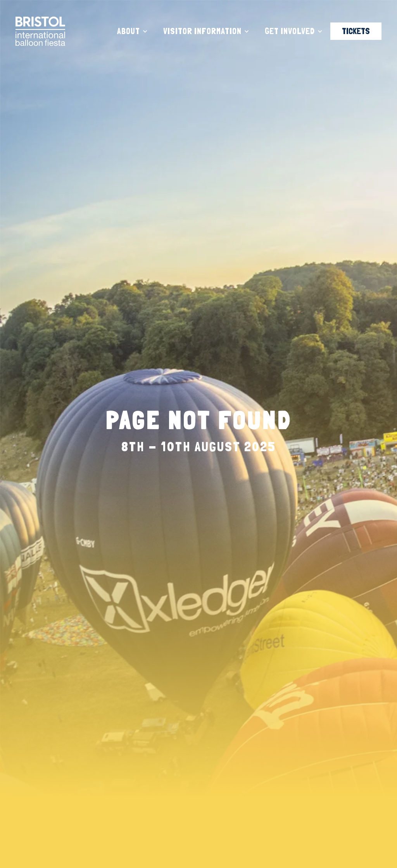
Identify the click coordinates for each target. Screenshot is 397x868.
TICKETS (356, 31)
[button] (132, 31)
